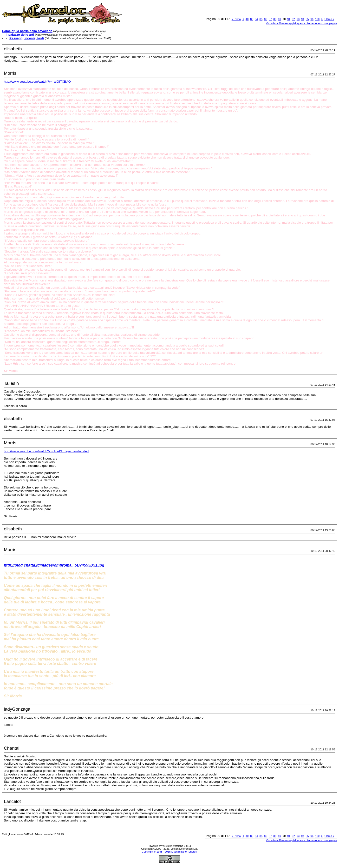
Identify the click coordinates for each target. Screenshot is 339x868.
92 (293, 19)
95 (307, 19)
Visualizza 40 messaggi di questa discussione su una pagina (302, 23)
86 (266, 19)
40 (247, 19)
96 (312, 19)
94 (303, 19)
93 (298, 19)
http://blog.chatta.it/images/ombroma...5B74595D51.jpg (54, 565)
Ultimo (329, 19)
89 (280, 19)
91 (289, 19)
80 (252, 19)
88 (275, 19)
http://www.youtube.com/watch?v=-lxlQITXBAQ (37, 82)
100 (317, 19)
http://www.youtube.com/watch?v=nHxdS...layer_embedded (46, 451)
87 (270, 19)
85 (261, 19)
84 (256, 19)
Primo (236, 19)
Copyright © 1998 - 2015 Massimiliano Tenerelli (169, 852)
